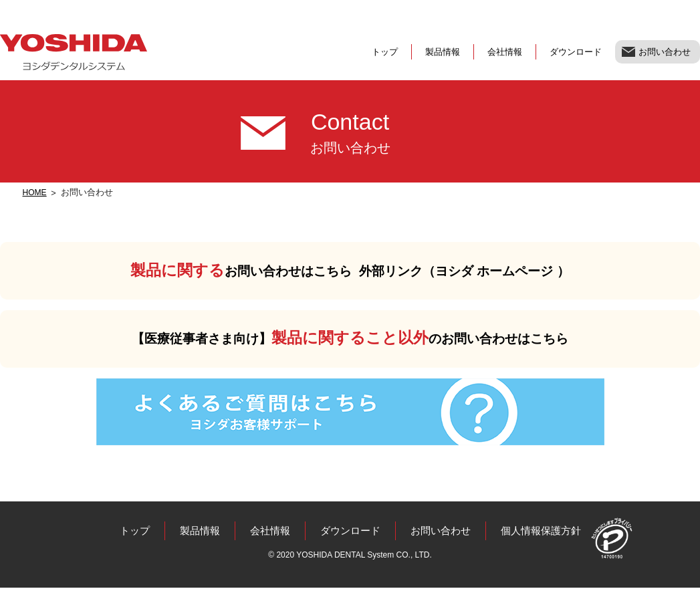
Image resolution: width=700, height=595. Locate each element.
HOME (35, 192)
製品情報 (443, 52)
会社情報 (505, 52)
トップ (385, 52)
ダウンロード (576, 52)
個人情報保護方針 (548, 537)
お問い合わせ (665, 52)
